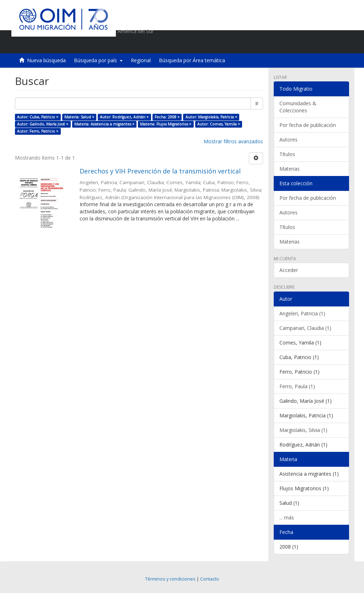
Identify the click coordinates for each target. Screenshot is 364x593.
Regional (141, 60)
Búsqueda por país (98, 60)
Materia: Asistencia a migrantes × (104, 124)
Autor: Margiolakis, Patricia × (211, 117)
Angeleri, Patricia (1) (302, 313)
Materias (290, 169)
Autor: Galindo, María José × (43, 124)
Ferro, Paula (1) (297, 386)
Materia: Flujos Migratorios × (166, 124)
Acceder (289, 270)
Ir (257, 103)
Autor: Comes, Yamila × (219, 124)
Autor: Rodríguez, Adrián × (124, 117)
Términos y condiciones (170, 579)
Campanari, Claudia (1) (305, 328)
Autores (288, 140)
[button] (303, 44)
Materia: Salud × (79, 117)
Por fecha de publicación (308, 125)
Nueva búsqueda (46, 60)
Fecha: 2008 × (167, 117)
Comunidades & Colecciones (298, 107)
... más (287, 517)
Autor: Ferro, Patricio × (38, 131)
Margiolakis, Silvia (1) (303, 430)
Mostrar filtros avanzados (233, 141)
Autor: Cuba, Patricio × (38, 117)
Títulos (287, 154)
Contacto (210, 579)
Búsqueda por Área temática (192, 60)
